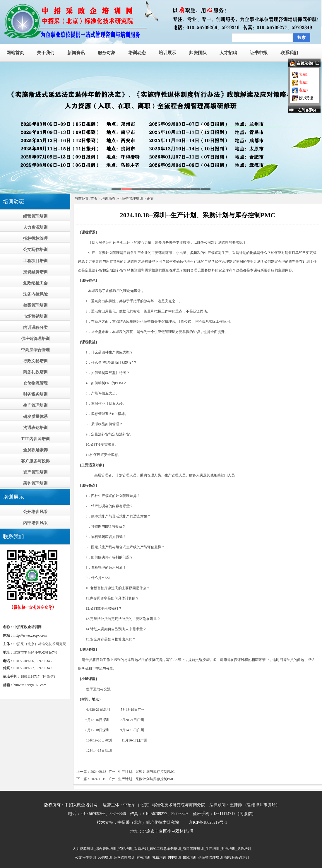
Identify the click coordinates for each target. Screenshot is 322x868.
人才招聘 (228, 53)
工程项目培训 (35, 261)
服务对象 (107, 53)
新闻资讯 (76, 53)
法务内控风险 (35, 294)
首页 (94, 199)
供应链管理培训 (35, 339)
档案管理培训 (35, 305)
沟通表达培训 (35, 428)
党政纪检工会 (35, 283)
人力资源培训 (35, 227)
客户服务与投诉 (35, 461)
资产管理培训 (35, 472)
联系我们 (289, 53)
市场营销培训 (35, 316)
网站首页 (15, 53)
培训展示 (167, 53)
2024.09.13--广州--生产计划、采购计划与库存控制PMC (132, 772)
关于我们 (46, 53)
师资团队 (198, 53)
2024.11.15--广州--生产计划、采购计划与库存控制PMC (132, 779)
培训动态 (137, 53)
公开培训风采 (35, 512)
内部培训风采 (35, 523)
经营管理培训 (35, 216)
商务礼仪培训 (35, 372)
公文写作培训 (35, 250)
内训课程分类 (35, 328)
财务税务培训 (35, 394)
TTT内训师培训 (35, 439)
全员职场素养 (35, 450)
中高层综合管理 (35, 350)
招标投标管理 (35, 239)
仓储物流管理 (35, 383)
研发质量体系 (35, 417)
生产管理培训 (35, 405)
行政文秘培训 (35, 361)
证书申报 (259, 53)
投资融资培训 (35, 272)
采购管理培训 (35, 483)
